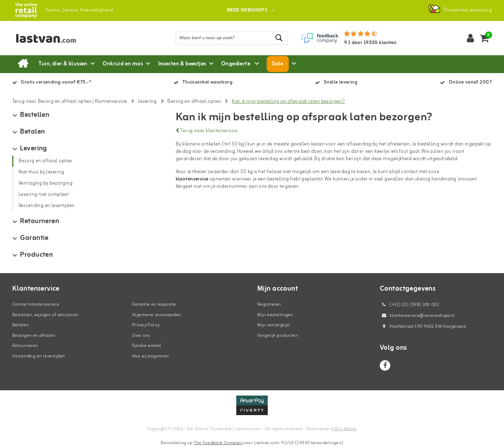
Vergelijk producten (278, 336)
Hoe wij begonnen (150, 356)
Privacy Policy (146, 325)
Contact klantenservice (36, 304)
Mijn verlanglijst (274, 325)
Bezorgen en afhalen (34, 336)
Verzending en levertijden (39, 356)
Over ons (141, 336)
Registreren (269, 304)
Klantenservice (111, 102)
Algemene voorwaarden (156, 315)
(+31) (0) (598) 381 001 (409, 305)
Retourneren (25, 346)
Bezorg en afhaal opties (194, 102)
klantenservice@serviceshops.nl (417, 316)
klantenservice (192, 179)
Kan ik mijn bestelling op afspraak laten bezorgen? (288, 102)
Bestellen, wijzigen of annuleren (45, 315)
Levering (147, 102)
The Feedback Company (218, 443)
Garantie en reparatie (154, 304)
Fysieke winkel (147, 346)
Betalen (20, 325)
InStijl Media (344, 429)
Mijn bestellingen (275, 315)
